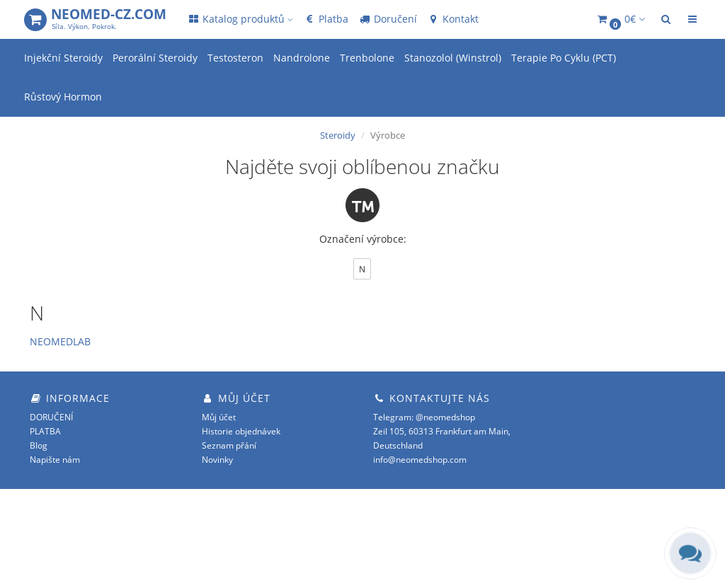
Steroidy (338, 135)
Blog (39, 445)
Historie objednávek (241, 431)
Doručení (388, 19)
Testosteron (235, 58)
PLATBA (45, 431)
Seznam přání (229, 445)
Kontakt (453, 19)
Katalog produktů (240, 19)
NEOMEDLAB (60, 341)
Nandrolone (302, 58)
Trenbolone (367, 58)
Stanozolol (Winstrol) (453, 58)
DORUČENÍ (51, 417)
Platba (326, 19)
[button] (620, 19)
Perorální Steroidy (155, 58)
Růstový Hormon (63, 97)
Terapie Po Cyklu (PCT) (564, 58)
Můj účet (219, 417)
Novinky (217, 460)
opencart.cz (602, 545)
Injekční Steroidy (63, 58)
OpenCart (595, 517)
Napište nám (55, 460)
